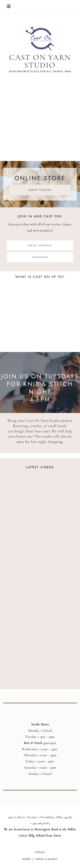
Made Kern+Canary (40, 859)
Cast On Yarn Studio (40, 61)
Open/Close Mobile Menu (9, 6)
